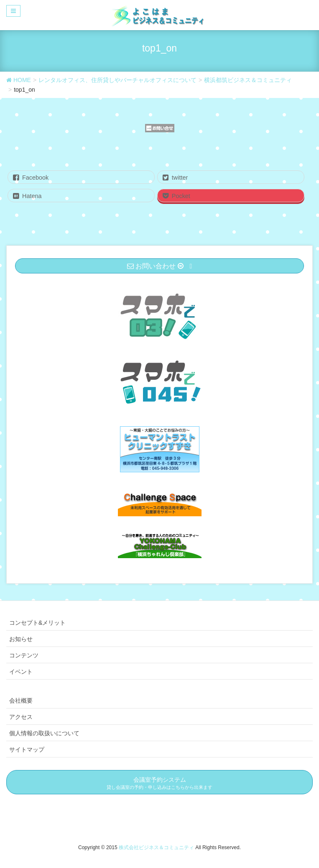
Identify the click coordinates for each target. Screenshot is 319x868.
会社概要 (21, 701)
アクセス (21, 717)
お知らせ (21, 639)
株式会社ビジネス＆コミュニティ (157, 847)
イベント (21, 672)
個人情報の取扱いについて (44, 733)
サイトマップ (27, 750)
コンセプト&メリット (37, 623)
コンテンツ (24, 655)
